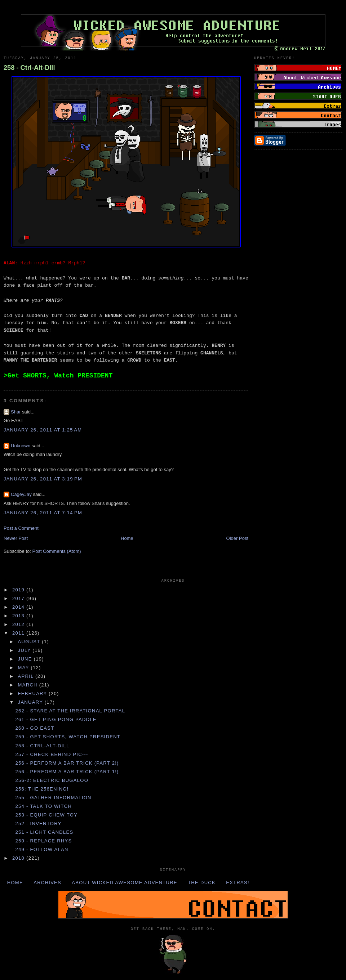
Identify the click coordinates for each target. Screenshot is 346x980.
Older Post (237, 538)
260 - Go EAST (35, 728)
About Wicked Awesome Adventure (125, 883)
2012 (19, 624)
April (27, 676)
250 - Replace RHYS (43, 841)
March (29, 685)
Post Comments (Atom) (57, 551)
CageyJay (21, 494)
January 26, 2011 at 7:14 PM (43, 513)
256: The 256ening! (42, 789)
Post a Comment (21, 528)
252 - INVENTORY (38, 824)
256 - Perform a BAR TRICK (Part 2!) (67, 763)
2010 (19, 858)
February (34, 693)
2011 (19, 633)
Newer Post (16, 538)
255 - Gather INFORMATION (53, 798)
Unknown (21, 446)
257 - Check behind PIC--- (52, 754)
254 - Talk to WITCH (43, 806)
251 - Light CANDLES (44, 832)
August (30, 642)
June (26, 659)
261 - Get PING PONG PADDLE (56, 719)
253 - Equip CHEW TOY (46, 815)
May (25, 668)
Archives (47, 883)
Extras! (238, 883)
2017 (19, 598)
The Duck (202, 883)
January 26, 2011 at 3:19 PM (43, 479)
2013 (19, 616)
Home (127, 538)
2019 (19, 590)
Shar (16, 412)
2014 (19, 607)
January (31, 702)
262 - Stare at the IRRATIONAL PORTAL (70, 711)
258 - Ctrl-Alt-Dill (29, 68)
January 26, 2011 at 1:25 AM (43, 430)
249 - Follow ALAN (42, 849)
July (25, 650)
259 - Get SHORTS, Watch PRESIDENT (68, 737)
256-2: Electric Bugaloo (52, 780)
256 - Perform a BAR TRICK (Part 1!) (67, 772)
